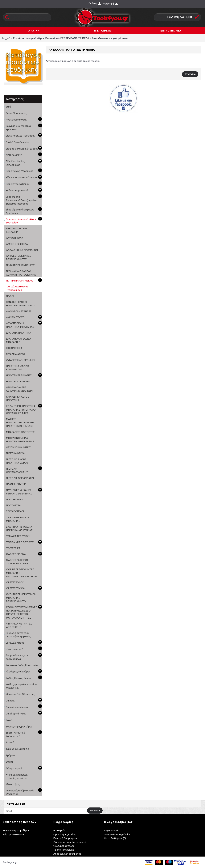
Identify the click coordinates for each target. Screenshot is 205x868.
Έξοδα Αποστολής (64, 846)
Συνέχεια (190, 74)
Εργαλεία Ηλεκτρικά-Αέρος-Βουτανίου (35, 38)
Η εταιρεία (59, 831)
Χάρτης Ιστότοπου (13, 834)
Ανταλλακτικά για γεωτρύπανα (110, 38)
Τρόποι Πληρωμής (64, 850)
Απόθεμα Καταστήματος (67, 854)
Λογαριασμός (111, 831)
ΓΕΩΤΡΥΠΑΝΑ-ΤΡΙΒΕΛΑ (75, 38)
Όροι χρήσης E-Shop (65, 834)
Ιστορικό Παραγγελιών (117, 834)
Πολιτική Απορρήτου (65, 838)
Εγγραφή (95, 811)
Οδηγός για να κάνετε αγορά (70, 842)
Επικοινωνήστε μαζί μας (16, 831)
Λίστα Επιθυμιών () (115, 838)
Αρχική (6, 38)
